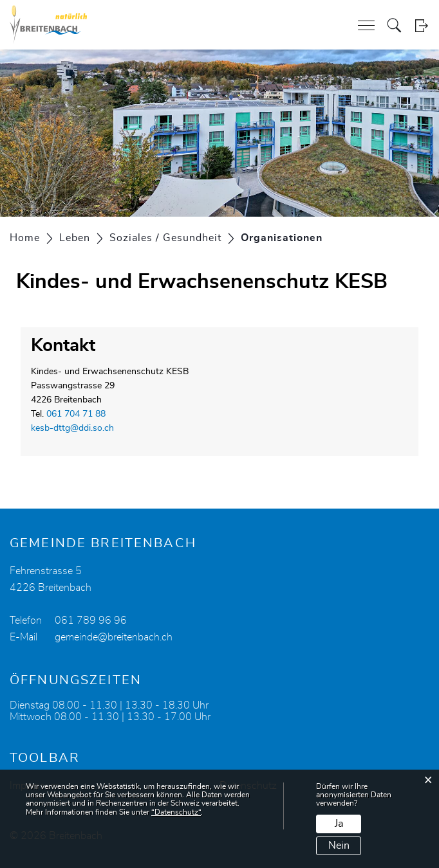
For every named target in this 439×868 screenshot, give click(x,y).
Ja (339, 824)
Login (421, 25)
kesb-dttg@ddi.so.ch (72, 428)
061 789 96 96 (91, 620)
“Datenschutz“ (176, 812)
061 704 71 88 (76, 414)
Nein (339, 845)
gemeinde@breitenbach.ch (114, 637)
